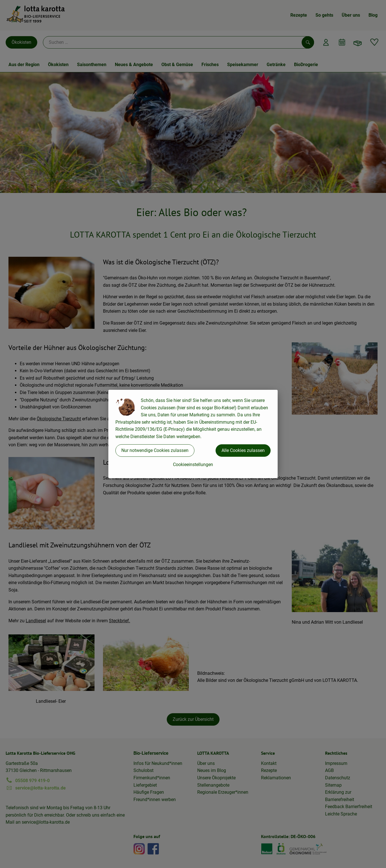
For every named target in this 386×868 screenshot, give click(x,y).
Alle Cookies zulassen (243, 450)
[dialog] (193, 434)
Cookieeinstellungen (193, 465)
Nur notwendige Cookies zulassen (155, 450)
